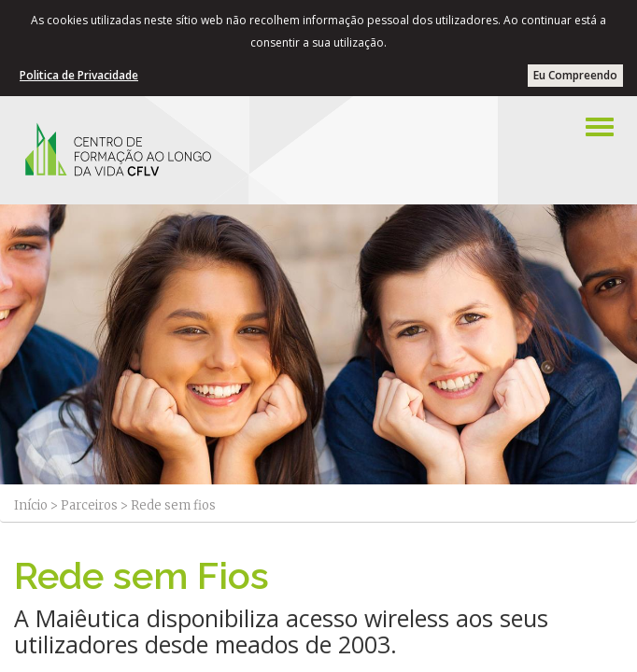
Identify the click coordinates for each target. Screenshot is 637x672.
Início (31, 505)
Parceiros (89, 505)
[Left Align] (600, 127)
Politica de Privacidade (79, 75)
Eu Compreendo (575, 75)
